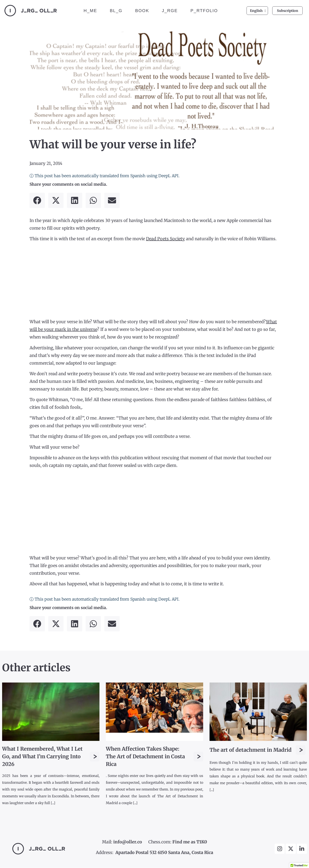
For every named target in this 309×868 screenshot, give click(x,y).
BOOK (142, 11)
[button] (37, 201)
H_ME (90, 11)
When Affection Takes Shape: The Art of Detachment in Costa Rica (145, 757)
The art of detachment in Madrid (251, 750)
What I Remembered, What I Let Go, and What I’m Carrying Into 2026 (42, 757)
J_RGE (170, 11)
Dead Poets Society (165, 239)
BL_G (116, 11)
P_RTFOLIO (204, 11)
